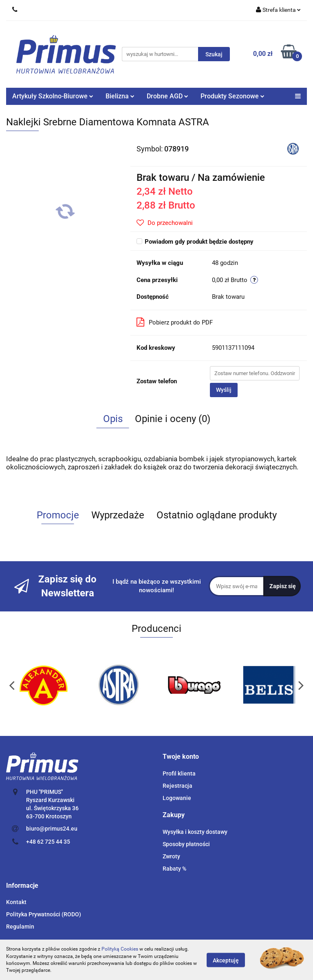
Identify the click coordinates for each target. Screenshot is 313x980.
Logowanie (177, 798)
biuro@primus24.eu (52, 829)
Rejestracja (177, 786)
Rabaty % (174, 869)
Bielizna (120, 96)
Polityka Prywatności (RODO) (44, 914)
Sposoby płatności (186, 844)
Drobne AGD (168, 96)
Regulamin (20, 927)
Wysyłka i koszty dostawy (195, 832)
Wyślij (224, 390)
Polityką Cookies (120, 949)
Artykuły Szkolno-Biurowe (53, 96)
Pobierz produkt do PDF (175, 322)
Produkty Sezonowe (233, 96)
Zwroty (171, 856)
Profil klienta (179, 773)
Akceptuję (226, 960)
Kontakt (16, 902)
